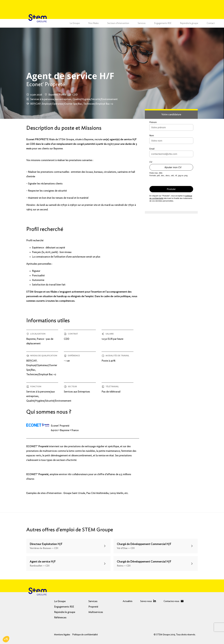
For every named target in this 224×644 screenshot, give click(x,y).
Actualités (128, 601)
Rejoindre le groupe (189, 23)
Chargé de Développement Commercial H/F (144, 544)
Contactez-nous (171, 601)
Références (60, 618)
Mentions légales (62, 635)
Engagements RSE (163, 23)
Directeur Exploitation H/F (46, 544)
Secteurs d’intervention (118, 23)
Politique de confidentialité (85, 635)
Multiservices (96, 612)
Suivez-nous (146, 601)
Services (142, 23)
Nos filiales (93, 23)
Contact (211, 23)
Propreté (93, 607)
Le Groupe (75, 23)
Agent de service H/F (43, 562)
